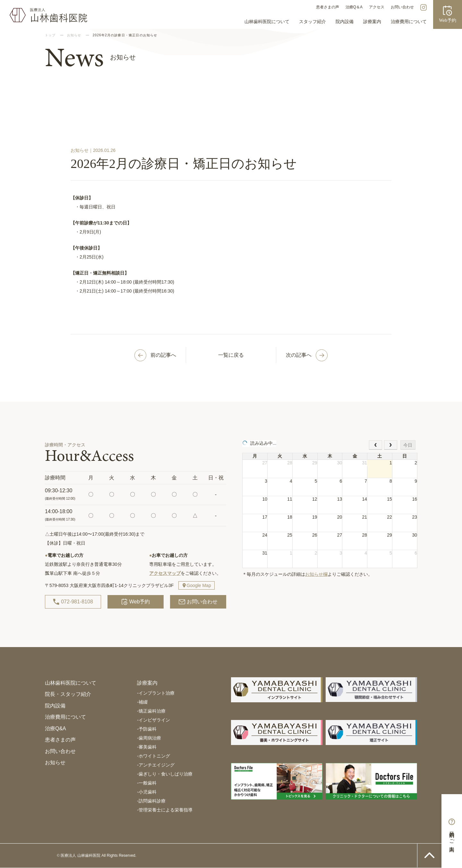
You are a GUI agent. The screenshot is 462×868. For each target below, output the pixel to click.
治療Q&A (56, 728)
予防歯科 (147, 729)
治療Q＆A (354, 7)
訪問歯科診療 (151, 801)
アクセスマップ (165, 573)
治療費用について (409, 22)
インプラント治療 (156, 693)
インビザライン (154, 720)
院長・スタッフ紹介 (68, 694)
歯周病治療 (149, 738)
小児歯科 (147, 792)
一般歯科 (147, 783)
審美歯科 (147, 747)
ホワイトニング (154, 756)
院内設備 (345, 22)
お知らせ (55, 763)
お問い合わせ (402, 7)
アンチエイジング (156, 765)
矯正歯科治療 (151, 711)
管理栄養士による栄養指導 (165, 810)
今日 (408, 445)
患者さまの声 (328, 7)
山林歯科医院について (267, 22)
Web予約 (136, 602)
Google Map (199, 585)
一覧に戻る (231, 355)
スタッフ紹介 (312, 22)
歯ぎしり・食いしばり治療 (165, 774)
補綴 (142, 702)
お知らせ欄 (316, 574)
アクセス (377, 7)
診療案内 (372, 22)
